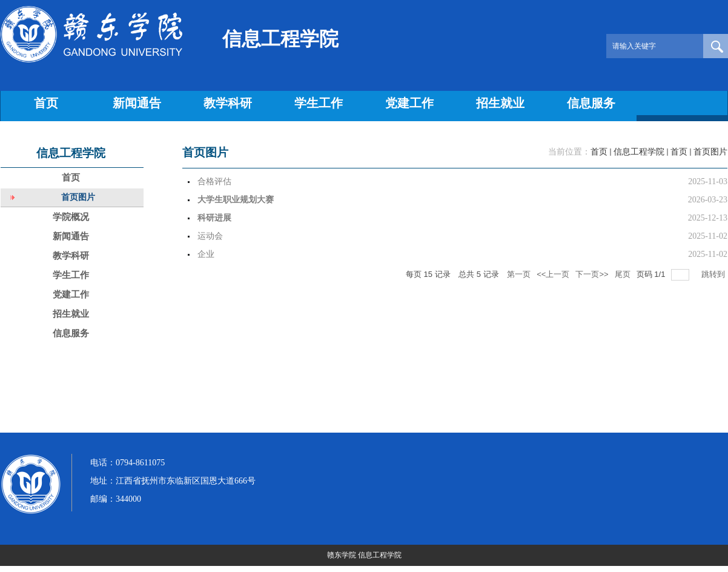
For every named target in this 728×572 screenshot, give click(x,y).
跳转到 (714, 274)
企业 (206, 254)
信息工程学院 (639, 152)
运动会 (210, 236)
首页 (599, 152)
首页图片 (710, 152)
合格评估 (214, 181)
